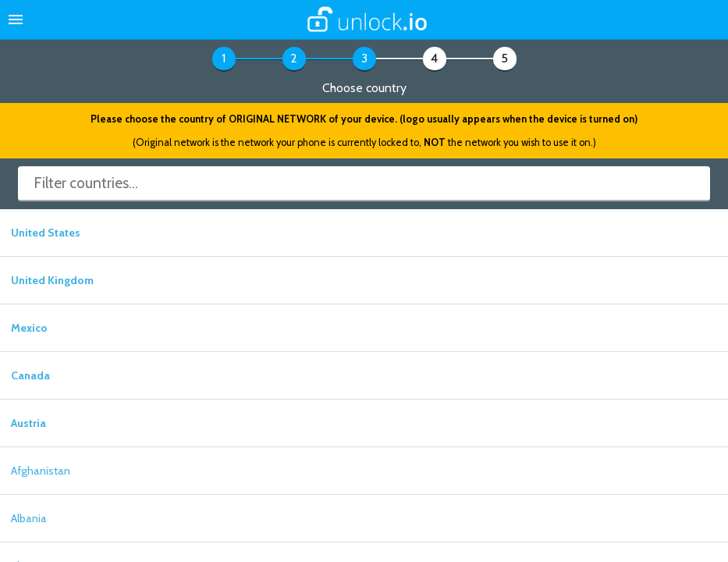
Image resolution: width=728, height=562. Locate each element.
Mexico (29, 328)
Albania (29, 518)
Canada (30, 375)
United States (46, 233)
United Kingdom (52, 280)
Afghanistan (41, 471)
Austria (28, 423)
